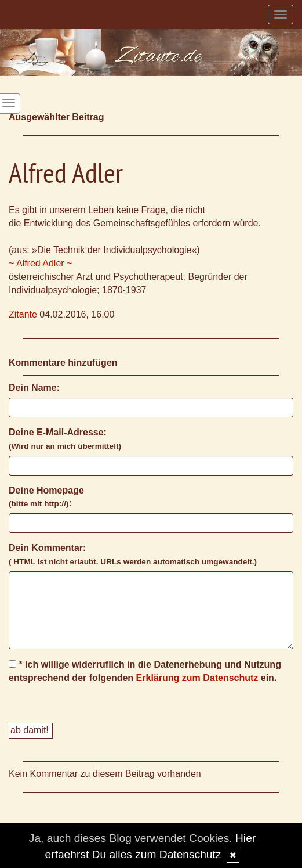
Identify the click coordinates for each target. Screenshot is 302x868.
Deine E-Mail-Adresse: (65, 439)
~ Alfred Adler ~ (40, 263)
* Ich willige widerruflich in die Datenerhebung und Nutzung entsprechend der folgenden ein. (145, 671)
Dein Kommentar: (133, 554)
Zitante (23, 314)
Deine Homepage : (46, 497)
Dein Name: (34, 388)
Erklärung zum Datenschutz (197, 678)
